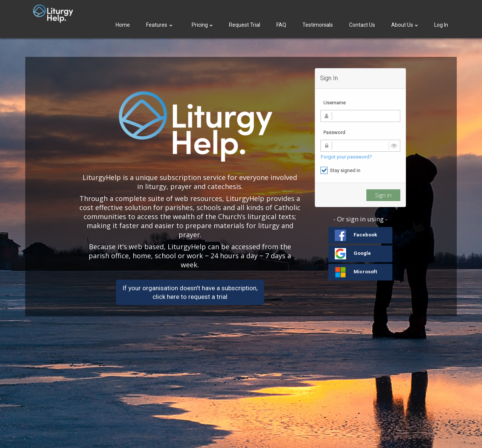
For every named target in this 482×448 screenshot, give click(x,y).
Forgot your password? (346, 157)
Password (334, 132)
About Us (405, 25)
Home (123, 25)
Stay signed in (340, 170)
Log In (441, 25)
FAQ (281, 25)
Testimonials (318, 25)
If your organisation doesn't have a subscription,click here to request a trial (190, 292)
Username (335, 103)
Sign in (383, 195)
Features (160, 25)
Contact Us (362, 25)
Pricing (202, 25)
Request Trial (245, 25)
